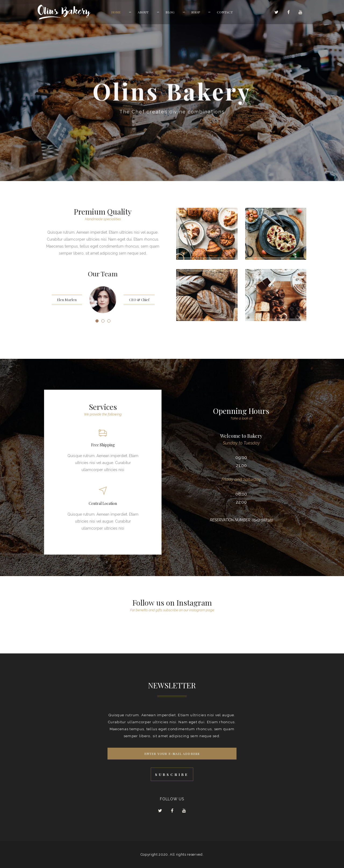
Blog (170, 12)
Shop (196, 12)
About (143, 12)
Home (116, 12)
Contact (225, 12)
